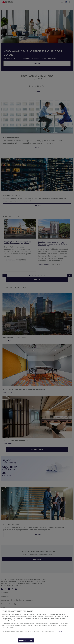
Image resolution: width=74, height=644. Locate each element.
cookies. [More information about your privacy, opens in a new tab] (59, 631)
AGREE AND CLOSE (26, 640)
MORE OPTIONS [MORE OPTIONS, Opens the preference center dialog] (26, 635)
